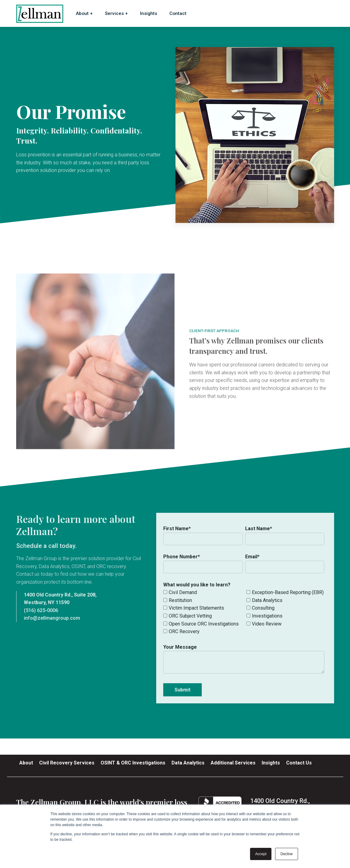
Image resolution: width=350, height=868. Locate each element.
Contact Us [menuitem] (299, 763)
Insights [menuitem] (271, 763)
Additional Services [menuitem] (233, 763)
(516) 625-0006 (41, 610)
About (82, 13)
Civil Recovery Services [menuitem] (67, 763)
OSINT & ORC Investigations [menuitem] (133, 763)
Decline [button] (286, 854)
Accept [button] (261, 854)
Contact (178, 13)
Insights (149, 13)
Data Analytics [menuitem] (188, 763)
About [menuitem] (26, 763)
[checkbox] (244, 612)
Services (114, 13)
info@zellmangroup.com (52, 618)
